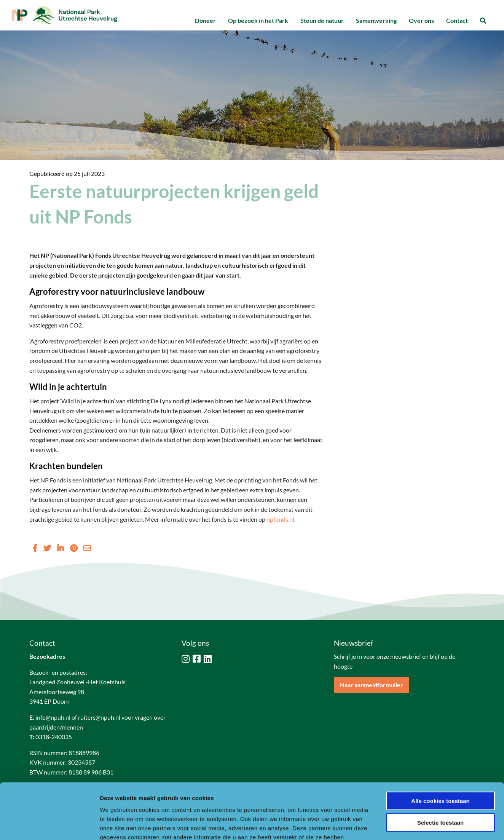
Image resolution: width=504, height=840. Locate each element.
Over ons (421, 20)
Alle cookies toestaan (440, 748)
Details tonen (411, 825)
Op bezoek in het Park (258, 20)
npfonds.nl (280, 519)
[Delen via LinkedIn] (61, 548)
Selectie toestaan (441, 770)
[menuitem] (205, 21)
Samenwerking (376, 20)
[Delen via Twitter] (47, 548)
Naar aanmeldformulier (372, 685)
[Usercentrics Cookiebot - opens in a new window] (49, 825)
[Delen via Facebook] (35, 548)
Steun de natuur (322, 20)
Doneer (205, 20)
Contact (457, 20)
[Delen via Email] (87, 548)
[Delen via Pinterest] (74, 548)
